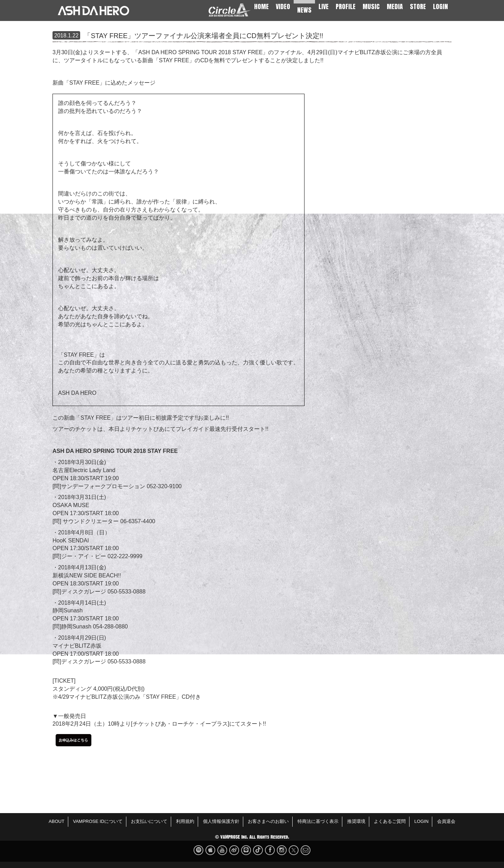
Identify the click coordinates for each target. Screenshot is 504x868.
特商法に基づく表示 (318, 821)
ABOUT (57, 821)
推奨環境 (356, 821)
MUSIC (371, 6)
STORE (418, 6)
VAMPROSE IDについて (97, 821)
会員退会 (446, 821)
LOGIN (440, 6)
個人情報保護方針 (221, 821)
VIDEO (283, 6)
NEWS (304, 10)
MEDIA (395, 6)
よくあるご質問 (390, 821)
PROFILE (346, 6)
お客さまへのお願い (268, 821)
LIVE (324, 6)
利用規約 (185, 821)
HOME (261, 6)
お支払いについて (149, 821)
